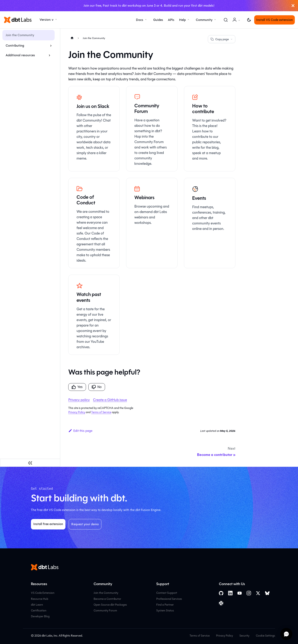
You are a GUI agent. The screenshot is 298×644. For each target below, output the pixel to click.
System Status (165, 611)
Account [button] (237, 22)
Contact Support (167, 593)
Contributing (15, 46)
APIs (171, 20)
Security (244, 636)
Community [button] (204, 20)
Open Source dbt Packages (110, 605)
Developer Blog (40, 616)
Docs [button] (140, 20)
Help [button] (182, 20)
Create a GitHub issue (110, 400)
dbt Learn (37, 605)
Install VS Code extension (275, 20)
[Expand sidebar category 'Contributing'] (51, 46)
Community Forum (105, 611)
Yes (77, 387)
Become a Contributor (107, 599)
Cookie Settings (265, 636)
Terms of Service (101, 412)
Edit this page (80, 431)
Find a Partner (165, 605)
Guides (158, 20)
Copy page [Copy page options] (222, 39)
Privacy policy (79, 400)
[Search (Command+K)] (226, 20)
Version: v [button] (46, 20)
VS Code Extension (43, 593)
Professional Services (169, 599)
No (97, 387)
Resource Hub (40, 599)
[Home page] (72, 38)
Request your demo (85, 524)
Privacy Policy (77, 412)
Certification (39, 611)
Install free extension (48, 524)
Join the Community (20, 35)
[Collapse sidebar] (30, 463)
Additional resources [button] (20, 55)
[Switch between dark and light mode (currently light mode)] (249, 20)
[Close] (293, 6)
